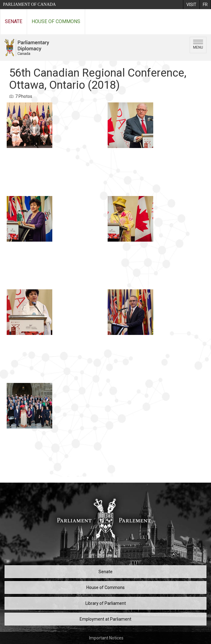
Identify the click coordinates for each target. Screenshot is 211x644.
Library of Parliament (106, 603)
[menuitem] (191, 5)
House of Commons (56, 21)
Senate (14, 21)
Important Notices (106, 638)
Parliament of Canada (29, 4)
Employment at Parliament (105, 619)
